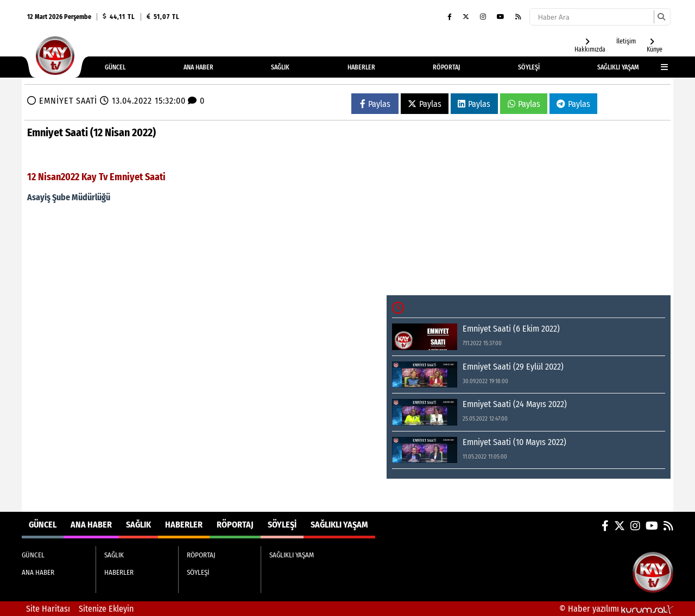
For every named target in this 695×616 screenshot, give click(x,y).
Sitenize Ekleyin (106, 609)
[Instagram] (483, 17)
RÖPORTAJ (446, 67)
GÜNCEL (115, 67)
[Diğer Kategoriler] (659, 67)
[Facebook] (450, 17)
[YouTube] (501, 17)
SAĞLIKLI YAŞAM (618, 67)
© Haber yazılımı (616, 609)
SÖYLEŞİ (529, 67)
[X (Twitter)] (466, 17)
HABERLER (361, 67)
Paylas (375, 104)
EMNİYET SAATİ (68, 101)
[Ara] (661, 17)
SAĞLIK (280, 67)
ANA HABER (198, 67)
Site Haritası (48, 609)
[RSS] (518, 17)
